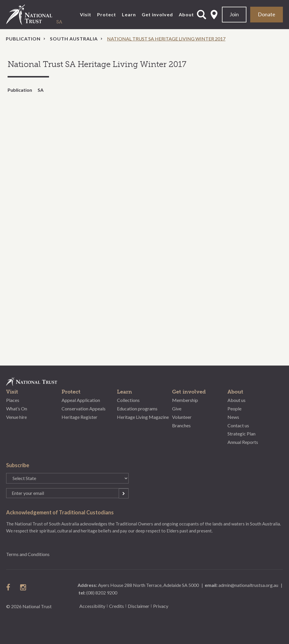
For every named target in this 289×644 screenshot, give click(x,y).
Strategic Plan (241, 434)
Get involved (157, 14)
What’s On (17, 409)
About (186, 14)
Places (13, 400)
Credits (117, 606)
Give (177, 409)
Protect (107, 14)
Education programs (137, 409)
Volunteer (182, 417)
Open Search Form (202, 15)
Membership (185, 400)
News (233, 417)
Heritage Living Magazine (143, 417)
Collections (128, 400)
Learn (129, 14)
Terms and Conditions (28, 554)
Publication (23, 39)
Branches (181, 425)
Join (234, 14)
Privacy (161, 606)
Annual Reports (243, 442)
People (234, 409)
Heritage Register (79, 417)
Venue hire (16, 417)
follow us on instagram (24, 587)
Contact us (238, 425)
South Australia (74, 39)
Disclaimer (139, 606)
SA (41, 90)
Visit (86, 14)
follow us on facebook (10, 587)
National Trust (41, 15)
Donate (267, 14)
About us (237, 400)
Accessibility (92, 606)
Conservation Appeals (84, 409)
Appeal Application (81, 400)
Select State (214, 15)
